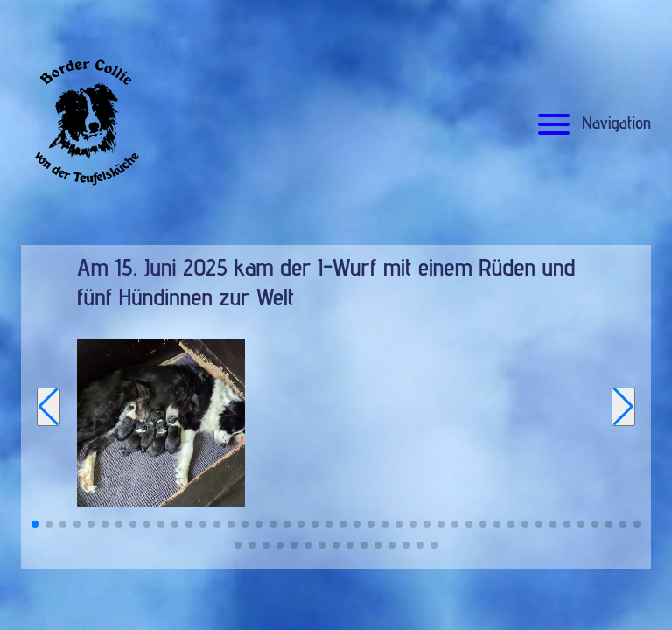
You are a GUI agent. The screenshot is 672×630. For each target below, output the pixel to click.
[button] (35, 524)
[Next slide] (623, 407)
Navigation (592, 122)
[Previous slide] (49, 407)
